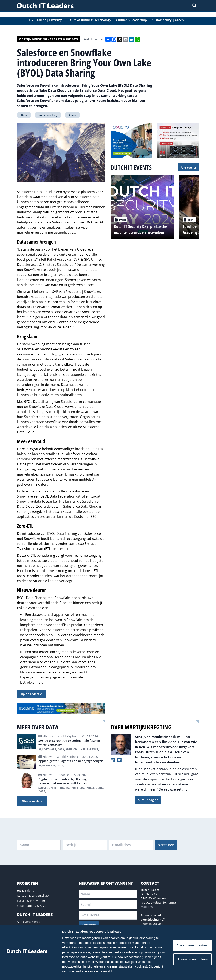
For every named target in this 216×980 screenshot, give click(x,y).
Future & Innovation (31, 901)
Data (24, 115)
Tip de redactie (31, 694)
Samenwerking (48, 115)
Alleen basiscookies (192, 959)
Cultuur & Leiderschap (33, 896)
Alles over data (32, 801)
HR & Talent (25, 890)
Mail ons (147, 907)
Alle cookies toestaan (192, 945)
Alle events (189, 167)
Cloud (72, 115)
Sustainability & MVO (32, 906)
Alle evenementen (30, 922)
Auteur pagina (148, 800)
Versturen (166, 845)
